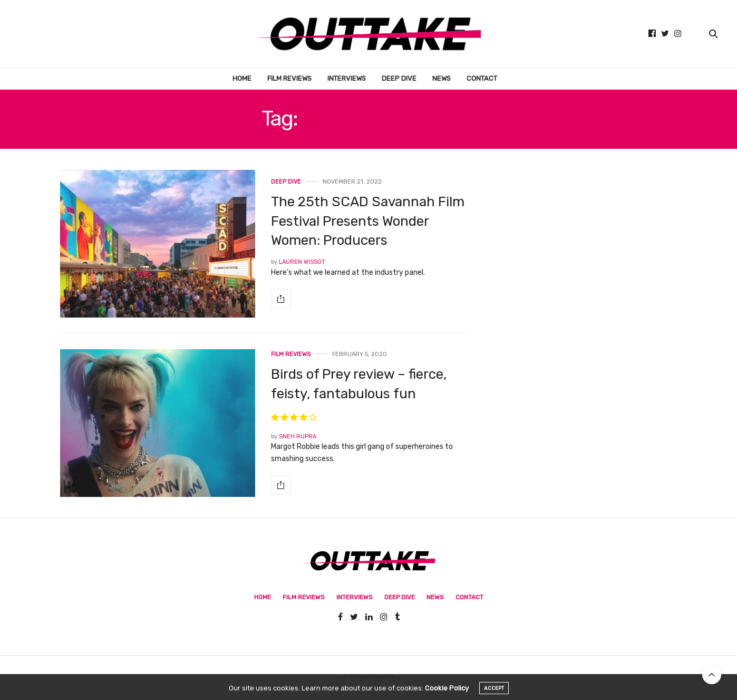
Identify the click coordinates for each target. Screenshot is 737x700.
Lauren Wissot (302, 262)
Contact (482, 78)
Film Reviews (289, 78)
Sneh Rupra (298, 437)
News (442, 78)
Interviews (347, 78)
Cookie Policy (447, 694)
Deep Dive (399, 78)
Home (242, 78)
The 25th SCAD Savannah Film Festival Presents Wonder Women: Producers (368, 221)
